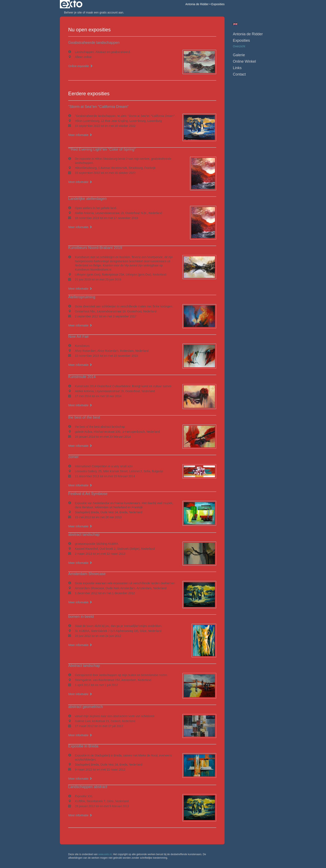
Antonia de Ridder (197, 4)
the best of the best (84, 417)
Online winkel (244, 61)
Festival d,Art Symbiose (88, 494)
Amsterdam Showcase (87, 574)
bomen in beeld (81, 617)
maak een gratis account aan (105, 12)
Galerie (239, 55)
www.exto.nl (105, 854)
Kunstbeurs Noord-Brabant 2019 (95, 248)
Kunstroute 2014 (82, 377)
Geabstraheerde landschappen (94, 43)
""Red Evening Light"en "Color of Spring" (102, 149)
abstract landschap (84, 535)
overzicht (239, 46)
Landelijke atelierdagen (87, 199)
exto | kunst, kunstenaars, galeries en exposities (72, 4)
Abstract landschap (84, 666)
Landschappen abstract (88, 787)
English (235, 24)
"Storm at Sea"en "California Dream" (98, 107)
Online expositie (80, 66)
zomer (73, 457)
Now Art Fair (78, 337)
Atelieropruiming (82, 297)
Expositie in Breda (83, 746)
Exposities (241, 40)
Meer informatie (80, 135)
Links (237, 68)
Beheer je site (73, 12)
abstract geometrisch (86, 707)
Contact (239, 74)
